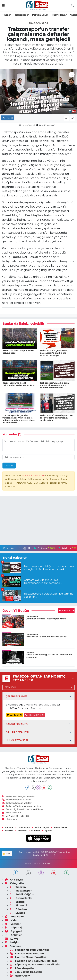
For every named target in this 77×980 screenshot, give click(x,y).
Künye (12, 939)
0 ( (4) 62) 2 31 (34, 715)
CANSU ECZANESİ (17, 724)
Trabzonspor (22, 15)
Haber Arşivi (11, 819)
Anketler (13, 935)
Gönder (9, 465)
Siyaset (47, 831)
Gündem (34, 831)
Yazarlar (7, 831)
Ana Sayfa (14, 880)
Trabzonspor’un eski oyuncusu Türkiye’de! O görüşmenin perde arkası (56, 418)
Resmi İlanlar (59, 15)
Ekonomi (21, 831)
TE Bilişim (47, 864)
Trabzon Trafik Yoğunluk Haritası (21, 806)
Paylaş (8, 118)
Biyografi (14, 931)
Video (12, 920)
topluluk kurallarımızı (33, 475)
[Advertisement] (38, 521)
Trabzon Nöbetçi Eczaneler (18, 796)
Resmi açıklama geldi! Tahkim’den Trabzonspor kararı (19, 384)
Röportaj (13, 928)
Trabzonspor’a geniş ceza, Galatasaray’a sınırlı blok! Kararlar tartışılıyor (54, 353)
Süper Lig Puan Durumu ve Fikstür (23, 809)
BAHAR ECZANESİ (17, 732)
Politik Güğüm (40, 15)
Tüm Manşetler (12, 813)
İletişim (12, 942)
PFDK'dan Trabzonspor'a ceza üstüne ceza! (18, 352)
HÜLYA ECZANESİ (17, 740)
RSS (7, 854)
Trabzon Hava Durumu (16, 800)
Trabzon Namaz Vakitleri (17, 803)
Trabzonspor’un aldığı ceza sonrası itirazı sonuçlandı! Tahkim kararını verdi (54, 385)
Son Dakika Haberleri (15, 816)
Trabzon (7, 15)
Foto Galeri (15, 917)
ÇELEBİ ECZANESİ (17, 696)
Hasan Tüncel (28, 125)
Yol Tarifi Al (15, 715)
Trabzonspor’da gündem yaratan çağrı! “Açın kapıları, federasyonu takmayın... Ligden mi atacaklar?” (19, 419)
